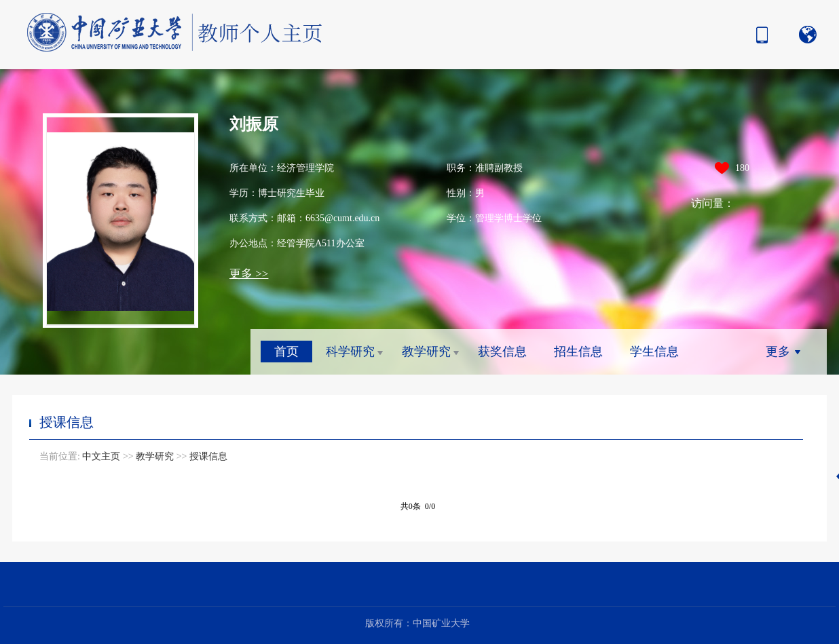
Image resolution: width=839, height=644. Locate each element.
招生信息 (578, 352)
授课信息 (208, 456)
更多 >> (249, 274)
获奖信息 (502, 352)
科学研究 (350, 352)
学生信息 (654, 352)
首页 (286, 352)
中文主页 (101, 456)
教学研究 (426, 352)
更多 (778, 352)
